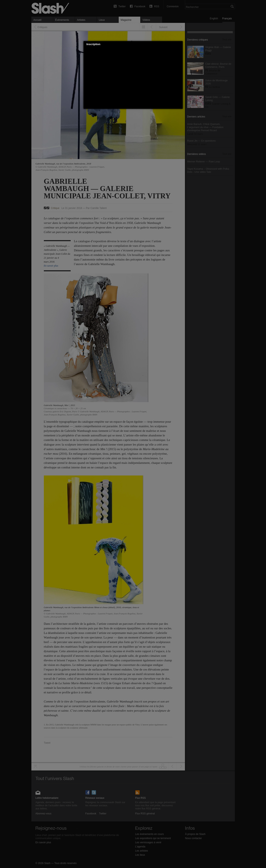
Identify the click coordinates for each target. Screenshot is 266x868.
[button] (180, 44)
